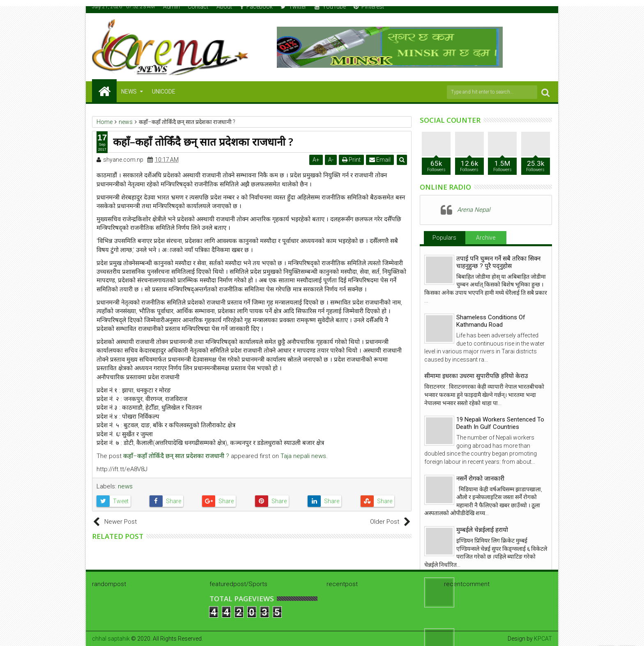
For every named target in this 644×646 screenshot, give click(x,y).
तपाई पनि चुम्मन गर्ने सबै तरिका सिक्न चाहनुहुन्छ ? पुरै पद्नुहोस (498, 262)
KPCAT (543, 639)
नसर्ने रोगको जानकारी (480, 479)
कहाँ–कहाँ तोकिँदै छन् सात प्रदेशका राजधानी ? (176, 456)
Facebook (256, 7)
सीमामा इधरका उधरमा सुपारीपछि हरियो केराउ (476, 376)
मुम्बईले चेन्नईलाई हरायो (482, 530)
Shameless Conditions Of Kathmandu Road (491, 321)
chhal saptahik (111, 639)
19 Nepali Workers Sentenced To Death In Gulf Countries (500, 423)
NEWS (129, 92)
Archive (486, 238)
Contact (198, 7)
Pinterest (369, 7)
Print (351, 160)
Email (380, 160)
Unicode (164, 92)
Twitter (293, 7)
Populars (444, 238)
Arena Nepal (474, 210)
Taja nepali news (303, 456)
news (125, 486)
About (224, 7)
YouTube (330, 7)
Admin (171, 7)
